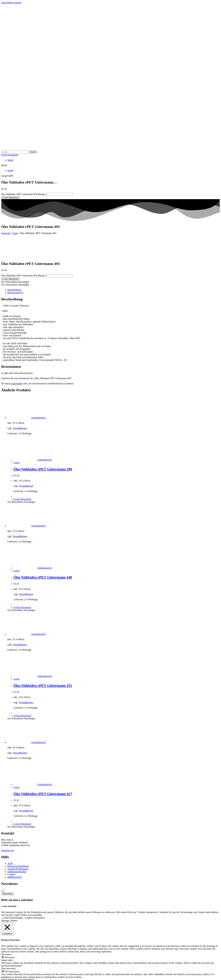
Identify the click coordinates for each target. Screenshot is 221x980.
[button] (110, 165)
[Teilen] (9, 975)
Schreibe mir (8, 829)
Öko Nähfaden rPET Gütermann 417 (43, 773)
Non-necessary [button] (9, 947)
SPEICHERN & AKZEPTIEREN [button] (18, 959)
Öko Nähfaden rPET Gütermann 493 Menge (23, 194)
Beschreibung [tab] (14, 269)
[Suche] (33, 152)
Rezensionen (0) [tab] (15, 271)
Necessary (10, 936)
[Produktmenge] (59, 194)
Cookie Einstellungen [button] (13, 897)
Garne (15, 233)
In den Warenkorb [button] (22, 478)
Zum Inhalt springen (11, 3)
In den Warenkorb (11, 198)
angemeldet (17, 362)
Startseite (6, 233)
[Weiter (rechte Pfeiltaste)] (6, 978)
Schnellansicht (38, 397)
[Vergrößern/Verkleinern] (2, 975)
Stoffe (10, 160)
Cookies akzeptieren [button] (35, 897)
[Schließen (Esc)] (12, 975)
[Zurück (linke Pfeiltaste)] (2, 978)
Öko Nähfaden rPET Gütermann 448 (43, 556)
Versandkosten (20, 407)
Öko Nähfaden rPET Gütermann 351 (43, 664)
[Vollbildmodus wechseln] (6, 975)
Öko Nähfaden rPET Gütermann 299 (43, 448)
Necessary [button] (6, 933)
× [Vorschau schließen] (2, 961)
